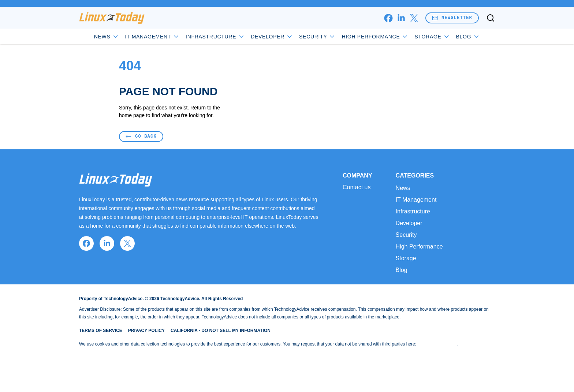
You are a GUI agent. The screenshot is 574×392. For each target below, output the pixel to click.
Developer (272, 37)
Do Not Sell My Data (437, 344)
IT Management (153, 37)
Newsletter (452, 18)
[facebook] (388, 18)
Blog (468, 37)
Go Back (141, 136)
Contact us (357, 187)
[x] (414, 18)
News (107, 37)
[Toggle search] (491, 18)
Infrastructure (215, 37)
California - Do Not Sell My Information (221, 331)
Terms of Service (101, 331)
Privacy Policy (146, 331)
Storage (432, 37)
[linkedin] (401, 18)
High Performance (375, 37)
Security (317, 37)
